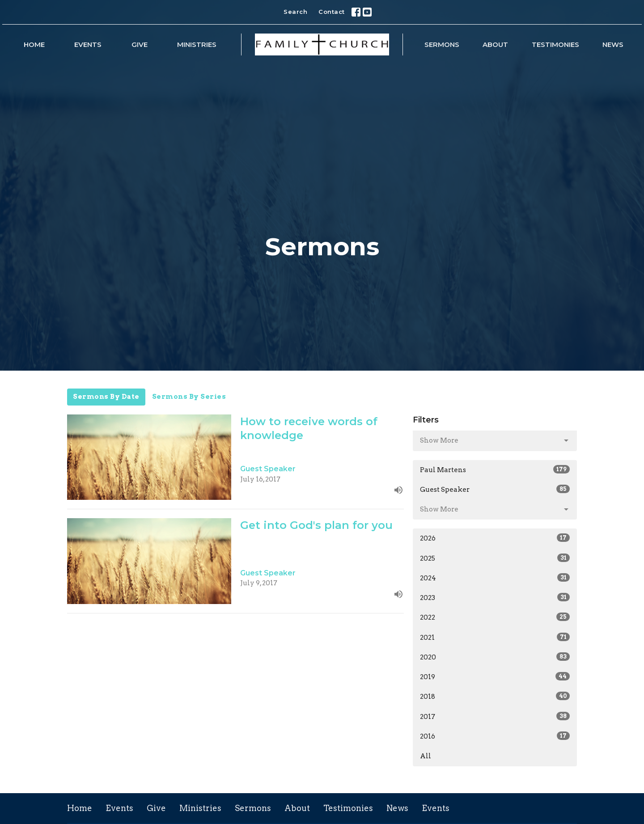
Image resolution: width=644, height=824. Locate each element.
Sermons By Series (189, 397)
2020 (495, 657)
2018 (495, 696)
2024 (495, 578)
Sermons (442, 44)
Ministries (197, 44)
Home (34, 44)
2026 (495, 538)
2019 (495, 676)
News (613, 44)
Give (140, 44)
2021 (495, 637)
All (426, 756)
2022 (495, 617)
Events (88, 44)
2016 (495, 736)
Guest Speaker (495, 489)
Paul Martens (495, 469)
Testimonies (555, 44)
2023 (495, 597)
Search (295, 12)
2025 (495, 558)
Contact (332, 12)
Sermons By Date (106, 397)
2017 (495, 716)
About (495, 44)
